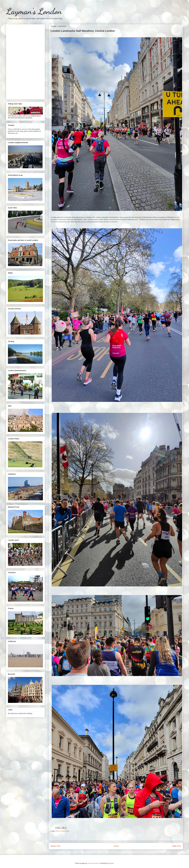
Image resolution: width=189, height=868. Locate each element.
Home (116, 846)
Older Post (177, 846)
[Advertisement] (25, 61)
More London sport (63, 831)
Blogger (111, 863)
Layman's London (34, 11)
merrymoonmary (93, 863)
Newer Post (56, 846)
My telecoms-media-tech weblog (20, 713)
